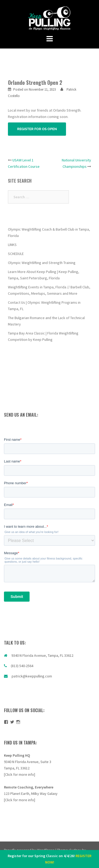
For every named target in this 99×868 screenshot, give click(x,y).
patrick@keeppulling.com (32, 676)
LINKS (12, 245)
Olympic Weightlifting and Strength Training (42, 263)
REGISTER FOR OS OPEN (37, 129)
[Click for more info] (20, 774)
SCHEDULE (16, 254)
